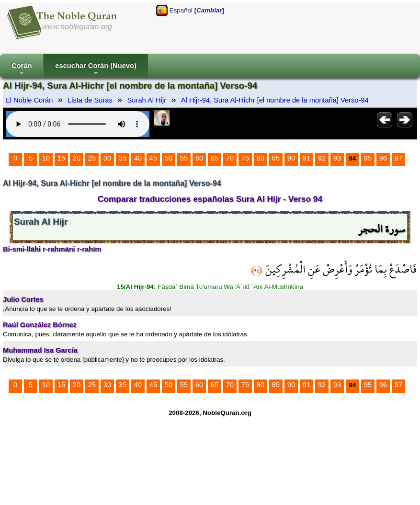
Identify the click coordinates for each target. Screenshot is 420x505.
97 (398, 158)
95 (368, 158)
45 (153, 158)
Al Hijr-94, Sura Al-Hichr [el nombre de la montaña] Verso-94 (275, 100)
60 (199, 158)
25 (92, 158)
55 (184, 158)
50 (169, 158)
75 (245, 158)
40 (138, 158)
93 (337, 158)
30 (107, 158)
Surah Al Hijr (147, 100)
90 (291, 158)
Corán (22, 70)
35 (123, 158)
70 (230, 158)
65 (215, 158)
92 (322, 158)
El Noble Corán (29, 100)
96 (383, 158)
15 (61, 158)
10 (46, 158)
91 (306, 158)
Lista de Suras (90, 100)
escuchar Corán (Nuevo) (96, 70)
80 (261, 158)
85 (276, 158)
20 (77, 158)
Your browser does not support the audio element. (78, 124)
